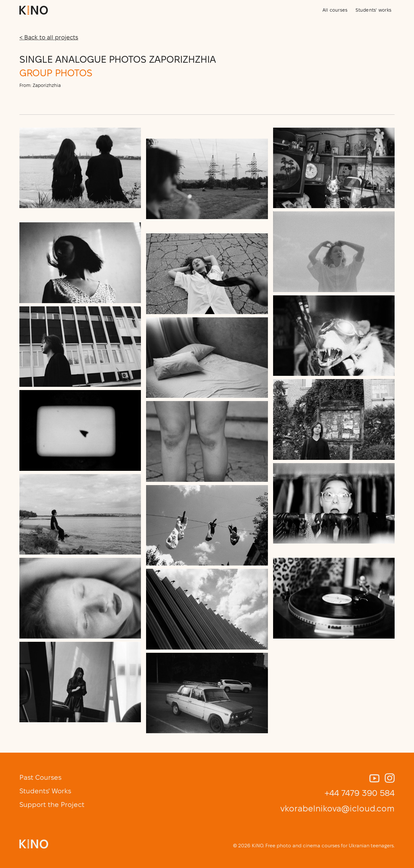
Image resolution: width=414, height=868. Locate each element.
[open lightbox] (80, 168)
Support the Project (52, 804)
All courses (335, 10)
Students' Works (45, 791)
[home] (34, 10)
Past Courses (40, 777)
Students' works (373, 10)
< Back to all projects (49, 37)
